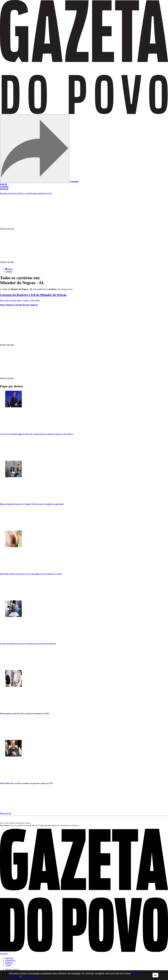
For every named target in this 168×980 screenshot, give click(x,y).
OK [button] (155, 975)
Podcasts (9, 963)
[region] (78, 213)
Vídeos (8, 965)
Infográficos (10, 960)
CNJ (6, 823)
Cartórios (74, 181)
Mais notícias (6, 813)
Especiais (9, 958)
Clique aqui (44, 825)
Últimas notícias (12, 970)
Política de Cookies (31, 976)
